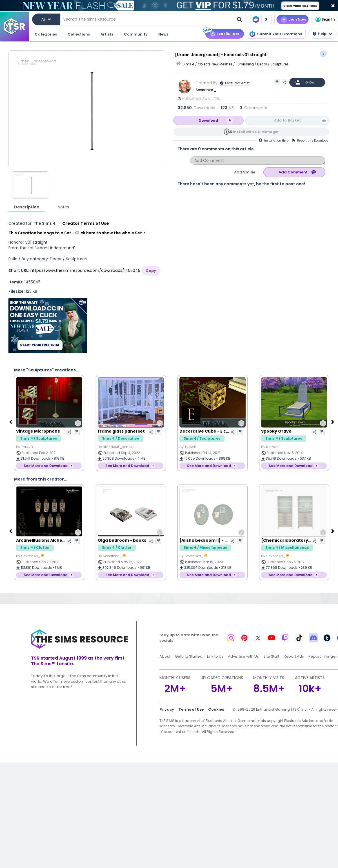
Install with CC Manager (256, 132)
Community (136, 34)
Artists (107, 34)
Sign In (325, 19)
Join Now (297, 19)
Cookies (216, 709)
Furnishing (245, 64)
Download (208, 121)
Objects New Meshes (215, 64)
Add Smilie (245, 172)
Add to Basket (287, 120)
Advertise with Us (243, 656)
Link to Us (215, 656)
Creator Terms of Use (86, 223)
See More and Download (46, 466)
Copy (151, 271)
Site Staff (271, 656)
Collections (79, 34)
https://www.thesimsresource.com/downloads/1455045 (85, 270)
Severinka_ (206, 90)
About (165, 656)
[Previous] (11, 422)
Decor (262, 64)
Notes (63, 207)
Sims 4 (188, 64)
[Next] (333, 422)
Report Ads (294, 656)
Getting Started (189, 656)
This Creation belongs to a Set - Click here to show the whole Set (75, 233)
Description (27, 207)
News (163, 34)
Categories (46, 34)
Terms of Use (191, 709)
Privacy (167, 709)
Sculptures (280, 64)
